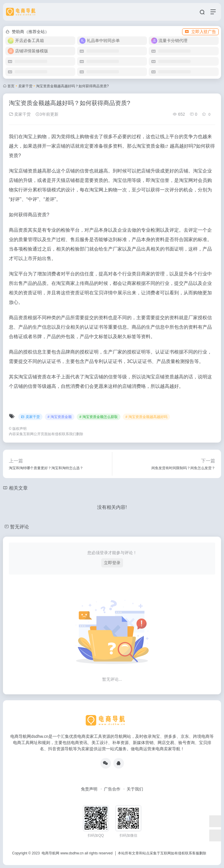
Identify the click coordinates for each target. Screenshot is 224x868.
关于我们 (135, 789)
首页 (11, 86)
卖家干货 (25, 86)
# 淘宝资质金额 (60, 417)
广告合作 (112, 789)
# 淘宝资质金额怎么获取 (99, 417)
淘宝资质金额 (151, 146)
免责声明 (89, 789)
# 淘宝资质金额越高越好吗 (146, 417)
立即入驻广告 (200, 32)
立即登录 (112, 563)
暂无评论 (19, 527)
